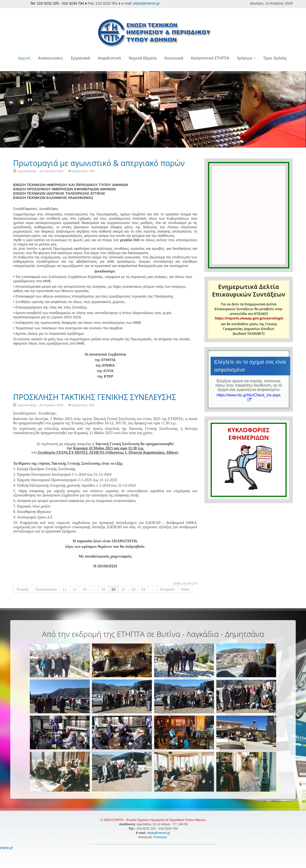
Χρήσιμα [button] (246, 58)
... (94, 589)
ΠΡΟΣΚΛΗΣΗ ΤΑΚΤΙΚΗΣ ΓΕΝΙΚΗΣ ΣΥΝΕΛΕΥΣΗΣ (95, 397)
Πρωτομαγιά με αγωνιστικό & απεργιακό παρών (99, 163)
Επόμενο (167, 589)
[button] (153, 68)
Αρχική (24, 58)
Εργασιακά (81, 58)
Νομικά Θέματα (142, 58)
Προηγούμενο (46, 589)
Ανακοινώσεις (51, 58)
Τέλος (185, 589)
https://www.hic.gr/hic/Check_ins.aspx (249, 397)
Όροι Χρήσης (275, 58)
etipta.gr (6, 848)
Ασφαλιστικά (109, 58)
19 (143, 589)
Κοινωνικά (174, 58)
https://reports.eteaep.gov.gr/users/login (249, 318)
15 (103, 589)
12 (75, 589)
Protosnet (161, 837)
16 (113, 589)
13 (85, 589)
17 (123, 589)
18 (133, 589)
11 (65, 589)
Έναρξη (23, 589)
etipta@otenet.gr (146, 3)
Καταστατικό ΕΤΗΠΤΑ (210, 58)
